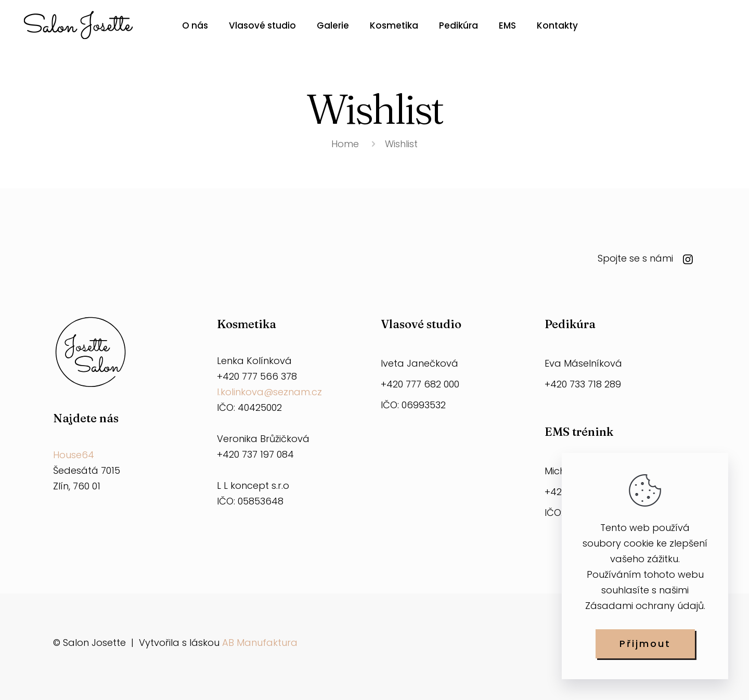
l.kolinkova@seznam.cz (269, 392)
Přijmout (645, 644)
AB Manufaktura (260, 643)
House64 (74, 455)
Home (345, 144)
